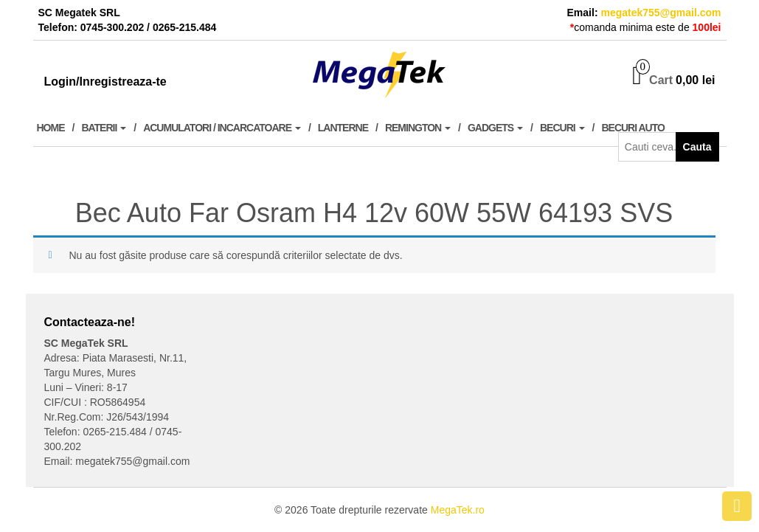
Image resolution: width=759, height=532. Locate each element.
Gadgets (495, 128)
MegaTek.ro (458, 510)
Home (51, 128)
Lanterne (343, 128)
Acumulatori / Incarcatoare (222, 128)
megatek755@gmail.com (661, 13)
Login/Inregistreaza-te (105, 82)
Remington (418, 128)
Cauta (697, 147)
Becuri (562, 128)
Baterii (104, 128)
